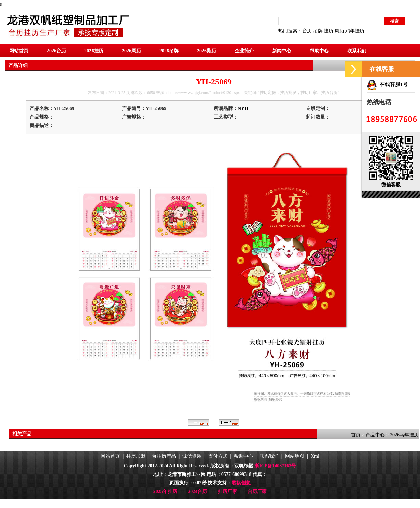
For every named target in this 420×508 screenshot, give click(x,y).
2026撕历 (207, 51)
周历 (339, 31)
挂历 (328, 31)
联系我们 (357, 51)
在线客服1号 (387, 84)
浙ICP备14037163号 (275, 466)
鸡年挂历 (355, 31)
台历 (307, 31)
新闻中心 (282, 51)
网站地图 (295, 456)
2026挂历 (94, 51)
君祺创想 (241, 483)
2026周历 (131, 51)
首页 (356, 435)
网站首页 (19, 51)
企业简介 (244, 51)
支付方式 (218, 456)
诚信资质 (192, 456)
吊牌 (318, 31)
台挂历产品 (164, 456)
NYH (243, 108)
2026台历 (56, 51)
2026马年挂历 (404, 435)
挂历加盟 (136, 456)
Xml (315, 456)
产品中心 (375, 435)
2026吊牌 (169, 51)
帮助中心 (319, 51)
